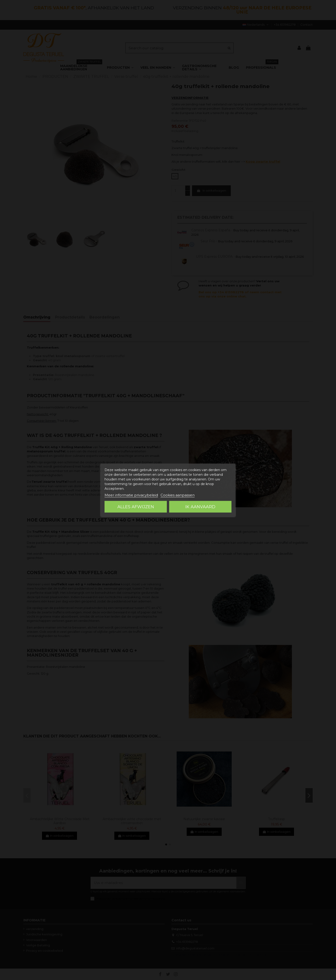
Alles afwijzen (136, 507)
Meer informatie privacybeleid (131, 495)
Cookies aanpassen (178, 495)
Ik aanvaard (200, 507)
